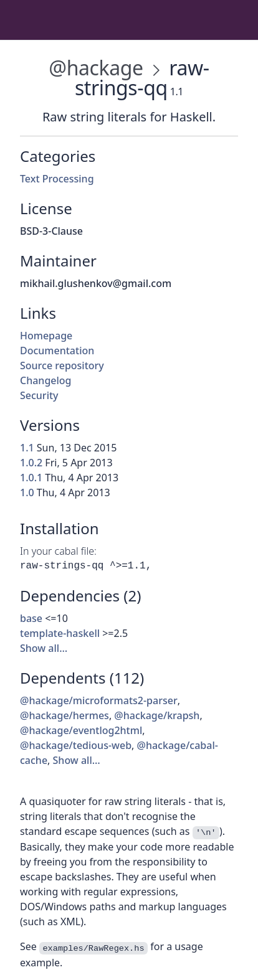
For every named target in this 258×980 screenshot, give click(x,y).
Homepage (46, 336)
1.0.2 (31, 463)
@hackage (96, 68)
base (31, 618)
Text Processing (57, 179)
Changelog (46, 380)
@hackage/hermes (64, 715)
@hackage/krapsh (157, 715)
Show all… (44, 648)
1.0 (27, 492)
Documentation (57, 351)
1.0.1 (31, 478)
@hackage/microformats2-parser (99, 700)
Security (39, 395)
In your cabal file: (58, 551)
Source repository (62, 365)
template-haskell (60, 633)
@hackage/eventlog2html (81, 730)
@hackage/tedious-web (76, 745)
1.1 (27, 448)
